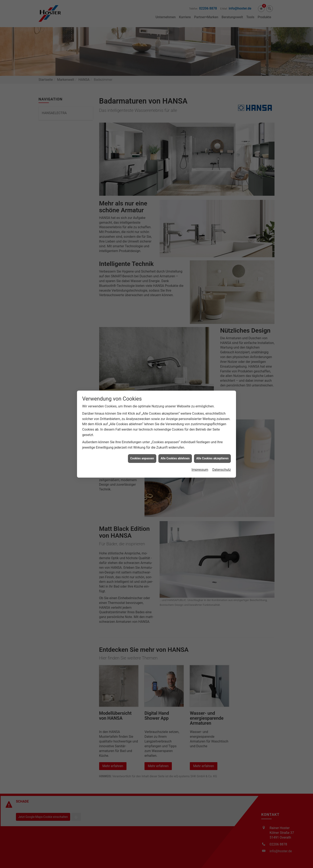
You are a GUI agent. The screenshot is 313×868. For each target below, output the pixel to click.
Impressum (200, 464)
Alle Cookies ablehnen (175, 453)
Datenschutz (222, 464)
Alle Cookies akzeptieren (212, 453)
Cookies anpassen (142, 453)
